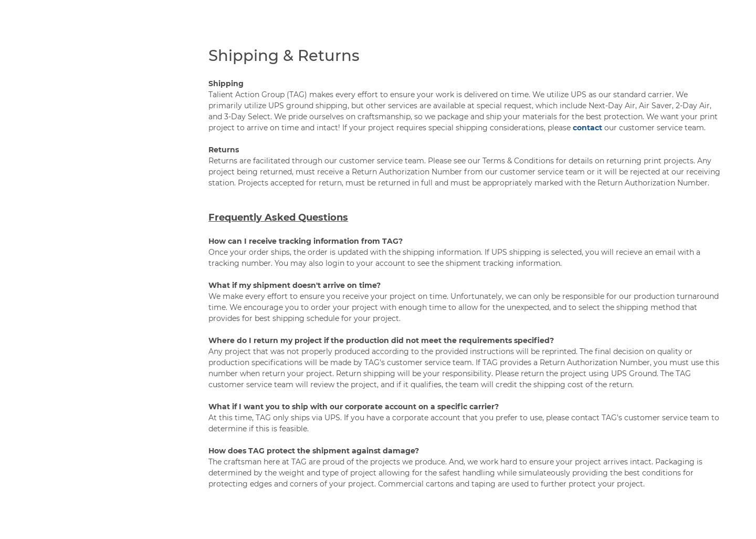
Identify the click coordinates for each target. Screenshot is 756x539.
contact (587, 128)
